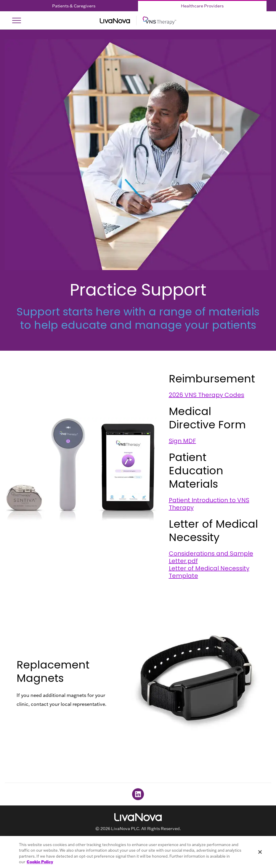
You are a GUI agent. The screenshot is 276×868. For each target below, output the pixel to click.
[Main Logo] (138, 20)
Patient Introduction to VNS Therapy (209, 504)
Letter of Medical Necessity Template (209, 572)
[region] (138, 852)
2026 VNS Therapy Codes (207, 395)
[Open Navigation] (17, 20)
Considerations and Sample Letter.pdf (211, 557)
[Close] (260, 852)
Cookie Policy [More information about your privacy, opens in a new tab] (40, 862)
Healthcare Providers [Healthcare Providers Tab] (202, 6)
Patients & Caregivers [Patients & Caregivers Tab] (74, 6)
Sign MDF (182, 441)
